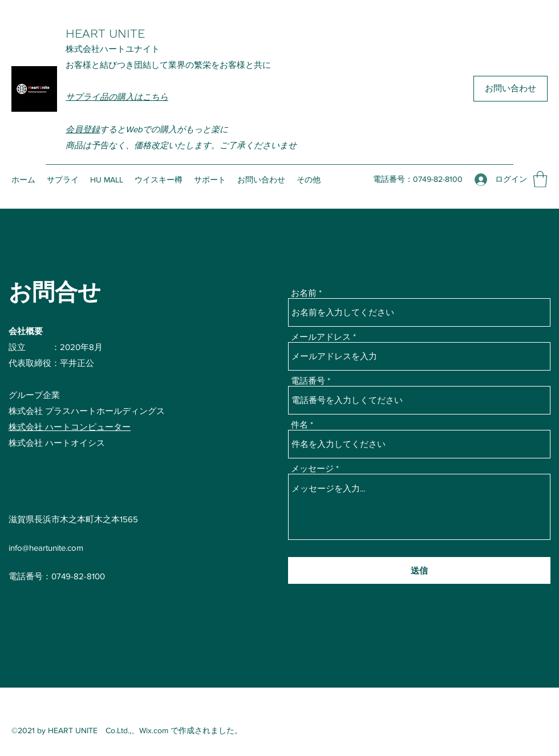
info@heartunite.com (46, 548)
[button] (540, 179)
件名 (299, 424)
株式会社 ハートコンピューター (70, 427)
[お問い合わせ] (511, 89)
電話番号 (308, 381)
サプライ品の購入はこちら (117, 97)
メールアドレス (321, 337)
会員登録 (83, 129)
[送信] (419, 570)
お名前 (304, 293)
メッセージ (312, 468)
